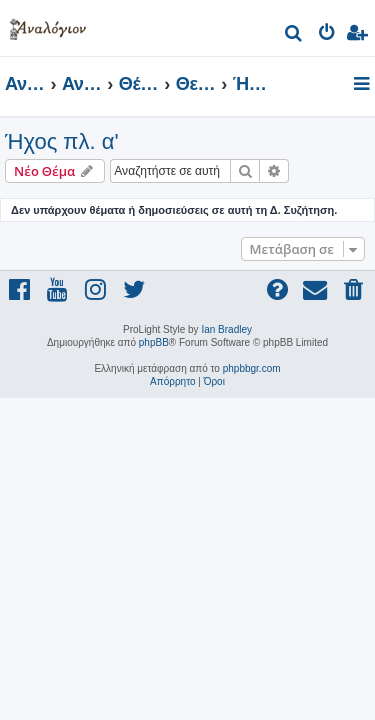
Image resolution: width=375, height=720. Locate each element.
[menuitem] (294, 35)
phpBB (154, 342)
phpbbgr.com (252, 368)
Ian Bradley (226, 329)
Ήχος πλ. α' (62, 141)
